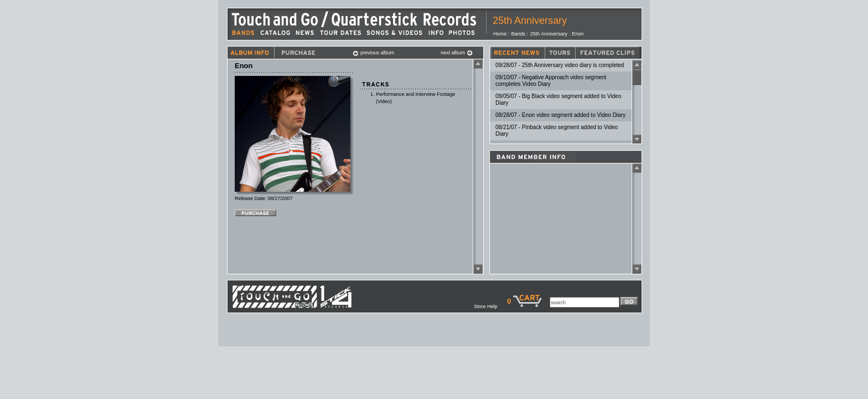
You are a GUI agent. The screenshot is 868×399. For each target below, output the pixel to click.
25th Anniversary (530, 21)
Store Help (490, 306)
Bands (519, 34)
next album (457, 53)
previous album (373, 53)
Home (500, 34)
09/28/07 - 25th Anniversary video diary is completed (560, 65)
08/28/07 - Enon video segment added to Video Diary (560, 115)
